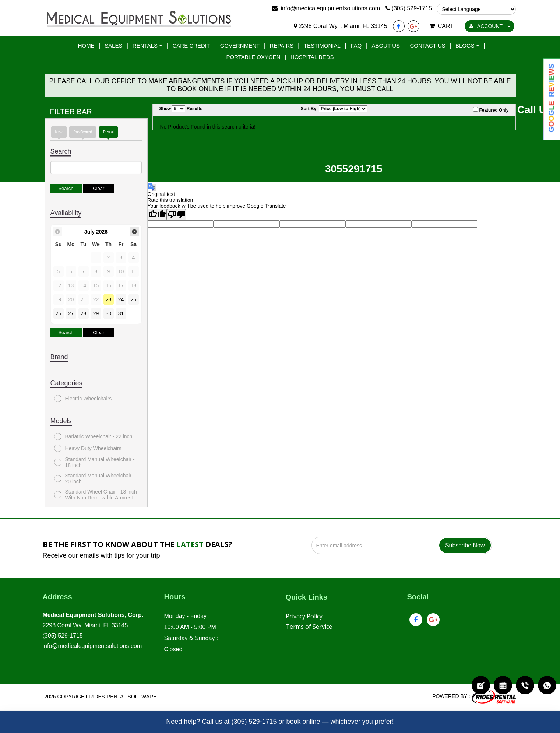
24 (121, 299)
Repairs (282, 45)
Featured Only (491, 110)
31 (121, 313)
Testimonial (322, 45)
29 (96, 313)
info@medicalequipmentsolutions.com (92, 646)
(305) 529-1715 (63, 636)
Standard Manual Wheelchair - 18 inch (94, 462)
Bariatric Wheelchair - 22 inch (93, 436)
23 (109, 299)
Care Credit (191, 45)
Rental (108, 132)
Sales (113, 45)
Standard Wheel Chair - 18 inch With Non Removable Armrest (96, 495)
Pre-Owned (83, 132)
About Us (386, 45)
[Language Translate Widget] (476, 9)
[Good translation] (157, 215)
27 (71, 313)
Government (240, 45)
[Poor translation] (176, 215)
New (59, 132)
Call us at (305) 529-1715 (239, 722)
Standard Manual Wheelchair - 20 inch (94, 478)
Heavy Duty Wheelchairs (88, 448)
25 (134, 299)
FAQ (356, 45)
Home (86, 45)
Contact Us (427, 45)
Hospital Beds (312, 57)
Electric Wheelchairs (83, 399)
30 (109, 313)
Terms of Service (309, 627)
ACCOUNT (490, 26)
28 (84, 313)
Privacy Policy (304, 616)
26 (59, 313)
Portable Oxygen (253, 57)
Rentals (147, 45)
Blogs (467, 45)
